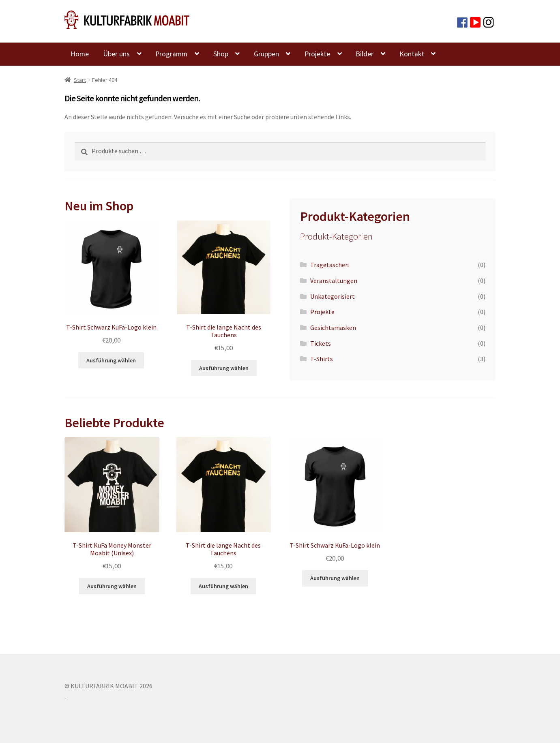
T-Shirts (322, 359)
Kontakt (412, 54)
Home (80, 54)
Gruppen (266, 54)
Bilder (365, 54)
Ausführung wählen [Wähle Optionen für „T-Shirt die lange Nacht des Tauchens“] (224, 368)
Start (80, 80)
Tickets (321, 343)
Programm (171, 54)
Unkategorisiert (333, 296)
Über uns (116, 54)
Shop (221, 54)
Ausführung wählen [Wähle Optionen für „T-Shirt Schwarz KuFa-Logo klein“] (111, 360)
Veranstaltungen (334, 280)
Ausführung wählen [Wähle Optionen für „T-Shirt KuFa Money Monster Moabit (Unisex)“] (112, 586)
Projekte (317, 54)
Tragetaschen (329, 265)
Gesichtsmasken (333, 328)
